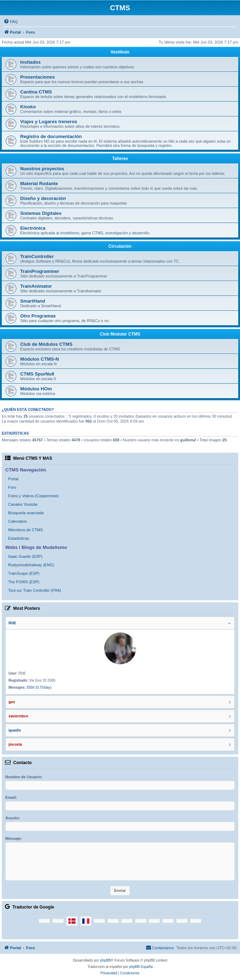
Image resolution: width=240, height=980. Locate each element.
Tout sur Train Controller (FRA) (35, 590)
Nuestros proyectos (42, 169)
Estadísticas (19, 538)
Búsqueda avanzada (26, 513)
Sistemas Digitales (41, 213)
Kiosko (28, 107)
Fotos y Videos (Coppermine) (34, 496)
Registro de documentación (51, 136)
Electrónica (33, 228)
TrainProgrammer (40, 271)
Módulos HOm (36, 389)
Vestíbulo (120, 52)
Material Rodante (39, 184)
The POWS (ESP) (24, 582)
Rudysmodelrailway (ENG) (31, 565)
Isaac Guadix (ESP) (25, 556)
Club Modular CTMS (120, 334)
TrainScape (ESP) (24, 573)
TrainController (37, 256)
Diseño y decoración (43, 198)
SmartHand (33, 301)
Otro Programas (38, 316)
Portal (13, 479)
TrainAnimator (36, 286)
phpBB (105, 960)
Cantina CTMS (36, 92)
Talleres (120, 159)
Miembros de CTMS (26, 530)
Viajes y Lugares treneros (49, 122)
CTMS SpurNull (37, 374)
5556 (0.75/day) (39, 687)
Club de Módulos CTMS (46, 344)
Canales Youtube (23, 504)
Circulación (120, 246)
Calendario (18, 521)
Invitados (30, 62)
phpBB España (141, 967)
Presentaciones (38, 77)
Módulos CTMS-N (40, 359)
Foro (12, 487)
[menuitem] (11, 22)
